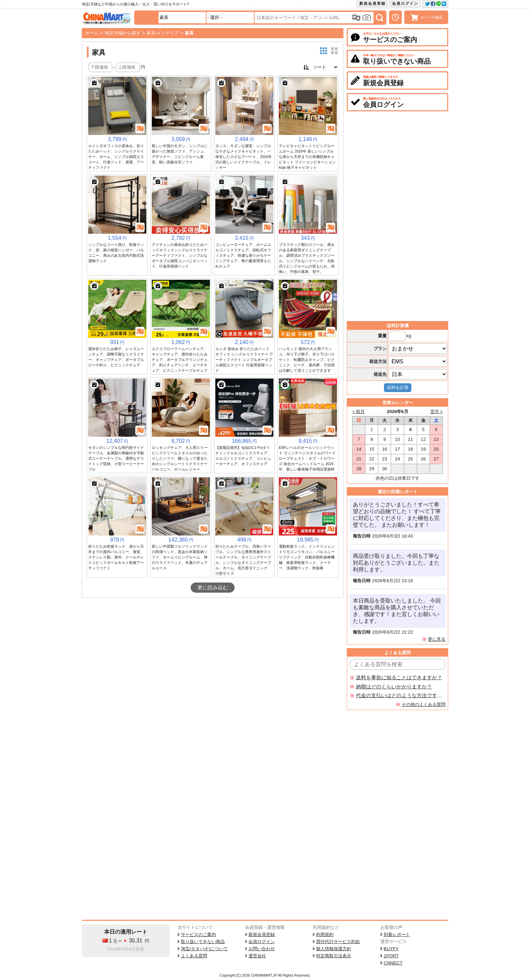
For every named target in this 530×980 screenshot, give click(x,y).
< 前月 (359, 412)
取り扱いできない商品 (203, 942)
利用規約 (325, 935)
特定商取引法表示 (334, 956)
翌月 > (437, 412)
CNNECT (393, 963)
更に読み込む (213, 588)
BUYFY (391, 949)
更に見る (437, 639)
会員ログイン (405, 3)
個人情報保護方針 (334, 949)
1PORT (391, 956)
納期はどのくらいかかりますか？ (394, 687)
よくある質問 (194, 956)
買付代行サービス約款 (338, 942)
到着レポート (397, 935)
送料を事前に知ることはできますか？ (399, 678)
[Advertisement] (213, 648)
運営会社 (257, 956)
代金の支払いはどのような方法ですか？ (399, 696)
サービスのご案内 (198, 935)
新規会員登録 (372, 3)
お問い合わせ (262, 949)
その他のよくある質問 (424, 704)
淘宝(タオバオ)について (204, 949)
